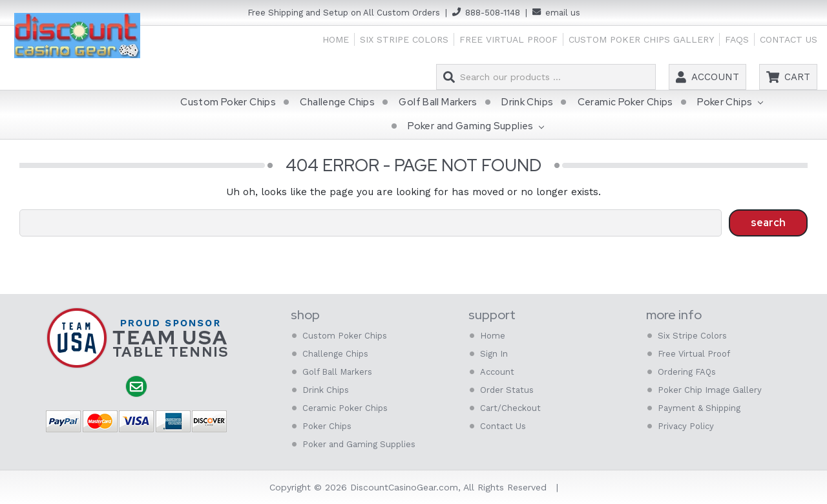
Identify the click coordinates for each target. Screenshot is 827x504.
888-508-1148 (493, 13)
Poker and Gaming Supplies (476, 127)
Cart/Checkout (510, 408)
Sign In (494, 354)
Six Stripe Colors (404, 39)
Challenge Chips (337, 102)
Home (336, 39)
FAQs (737, 39)
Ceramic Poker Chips (625, 102)
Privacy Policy (686, 426)
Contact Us (789, 39)
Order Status (507, 390)
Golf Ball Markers (438, 102)
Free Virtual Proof (508, 39)
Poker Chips (730, 103)
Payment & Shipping (699, 408)
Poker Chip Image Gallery (710, 390)
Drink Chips (527, 102)
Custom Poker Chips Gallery (641, 39)
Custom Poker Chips (228, 102)
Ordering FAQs (687, 372)
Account (715, 77)
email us (563, 13)
